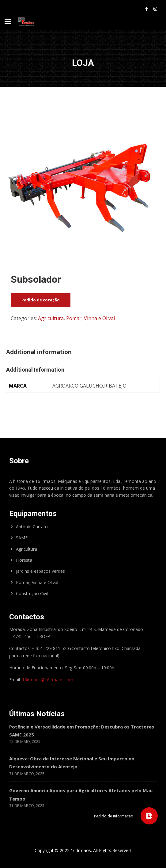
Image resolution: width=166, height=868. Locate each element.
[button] (149, 816)
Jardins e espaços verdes (40, 571)
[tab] (40, 350)
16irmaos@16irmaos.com (48, 680)
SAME (22, 538)
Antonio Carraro (32, 527)
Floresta (24, 560)
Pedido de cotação (41, 300)
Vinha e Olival (99, 318)
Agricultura (51, 318)
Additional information (39, 352)
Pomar (74, 318)
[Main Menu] (8, 21)
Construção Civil (32, 593)
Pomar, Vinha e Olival (37, 582)
